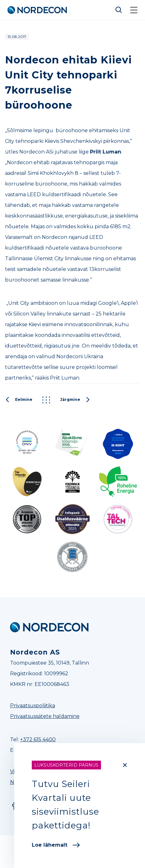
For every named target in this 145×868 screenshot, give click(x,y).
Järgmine (75, 400)
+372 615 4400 (38, 739)
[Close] (125, 765)
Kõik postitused (46, 400)
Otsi (119, 10)
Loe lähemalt (56, 845)
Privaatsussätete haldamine (45, 716)
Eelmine (19, 400)
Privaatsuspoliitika (33, 706)
